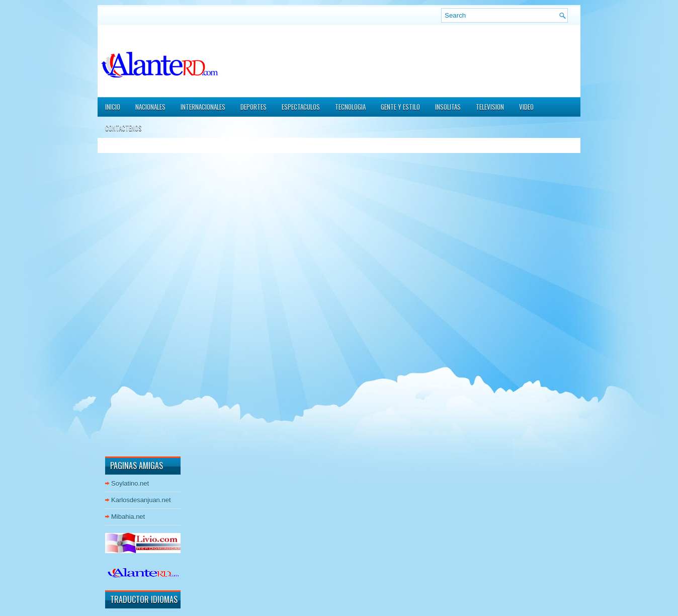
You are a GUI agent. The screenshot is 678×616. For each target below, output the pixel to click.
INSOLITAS (448, 107)
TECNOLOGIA (350, 107)
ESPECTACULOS (301, 107)
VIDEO (526, 107)
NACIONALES (150, 107)
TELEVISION (490, 107)
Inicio (113, 107)
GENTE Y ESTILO (400, 107)
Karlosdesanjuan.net (141, 500)
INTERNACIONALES (203, 107)
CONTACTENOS (123, 128)
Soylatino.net (130, 483)
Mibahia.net (128, 517)
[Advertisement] (135, 296)
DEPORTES (253, 107)
